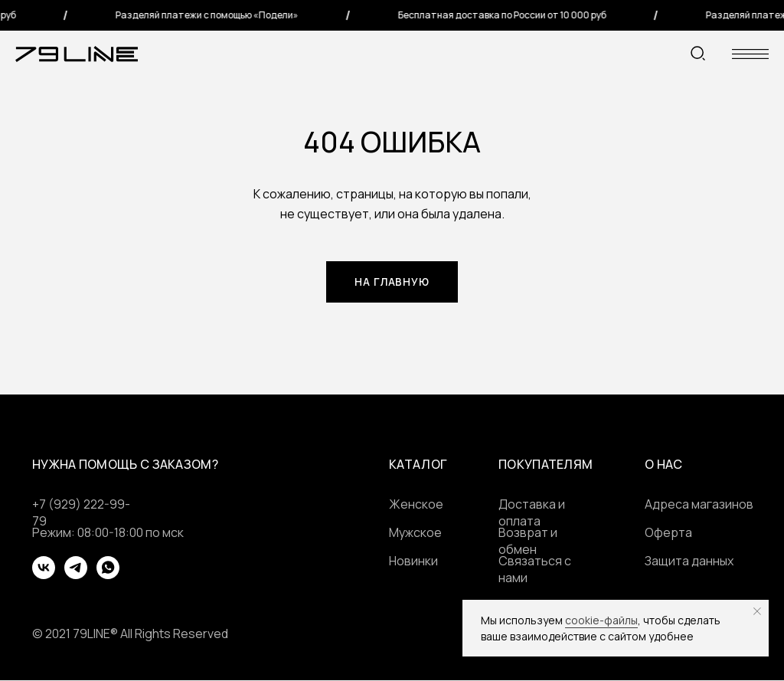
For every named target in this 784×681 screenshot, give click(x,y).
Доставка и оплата (532, 513)
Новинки (413, 561)
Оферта (668, 533)
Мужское (415, 533)
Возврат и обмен (528, 542)
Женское (416, 505)
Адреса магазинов (699, 505)
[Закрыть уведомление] (757, 611)
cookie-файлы (601, 620)
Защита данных (689, 561)
